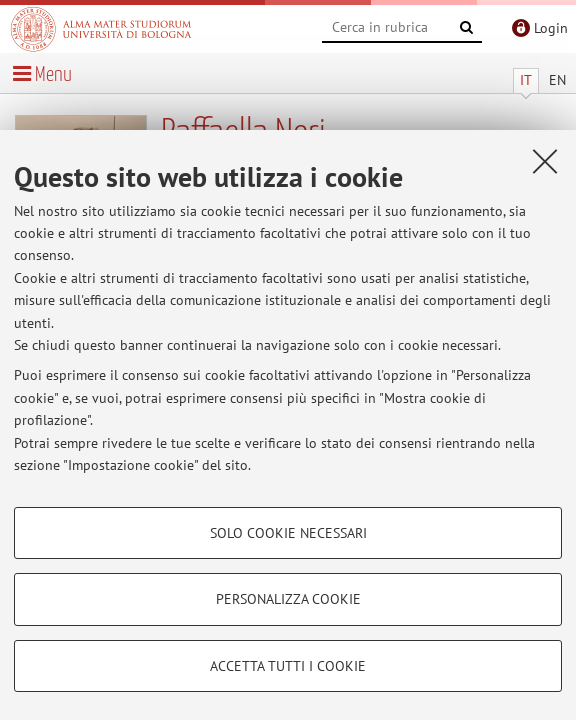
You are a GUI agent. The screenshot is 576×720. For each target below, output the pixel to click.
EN (557, 80)
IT (526, 80)
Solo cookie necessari (288, 533)
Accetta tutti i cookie (288, 666)
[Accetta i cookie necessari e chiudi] (545, 161)
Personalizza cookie (288, 599)
